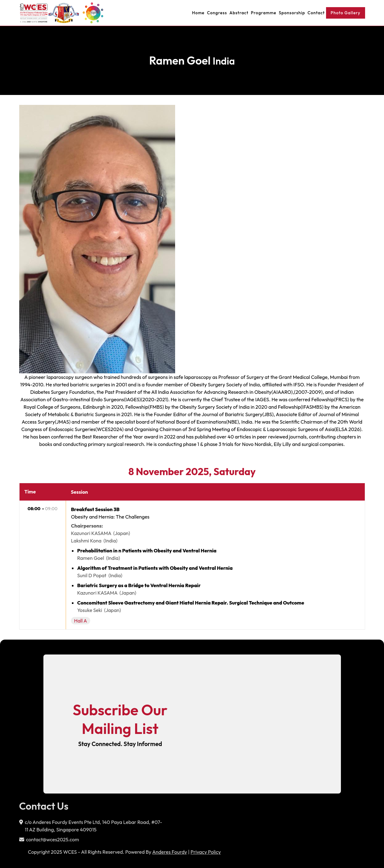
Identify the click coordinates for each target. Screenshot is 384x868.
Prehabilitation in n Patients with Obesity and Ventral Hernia (147, 551)
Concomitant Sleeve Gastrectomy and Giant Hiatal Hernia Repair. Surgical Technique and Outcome (191, 603)
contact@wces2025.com (53, 839)
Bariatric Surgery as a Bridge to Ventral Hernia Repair (139, 585)
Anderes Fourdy (170, 852)
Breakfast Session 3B (95, 509)
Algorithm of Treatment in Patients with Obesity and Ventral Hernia (155, 568)
